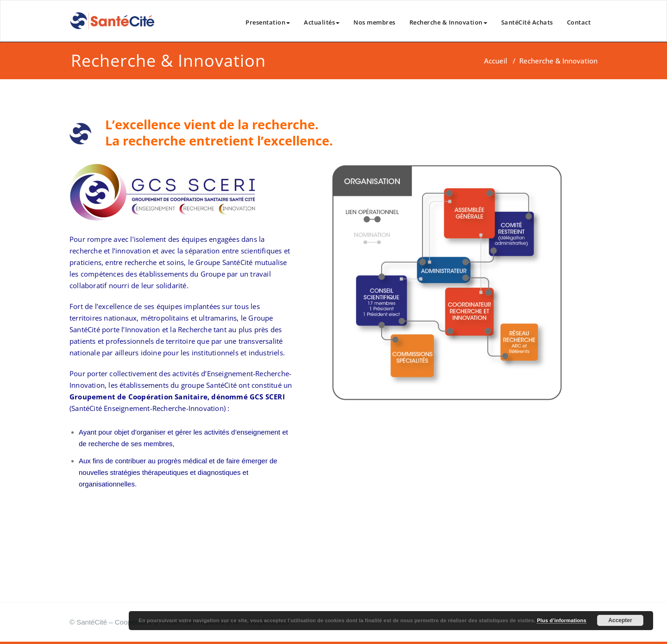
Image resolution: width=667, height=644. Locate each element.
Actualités (322, 22)
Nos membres (374, 22)
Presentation (268, 22)
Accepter (620, 620)
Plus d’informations (561, 620)
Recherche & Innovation (448, 22)
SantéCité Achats (527, 22)
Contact (579, 22)
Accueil (496, 61)
